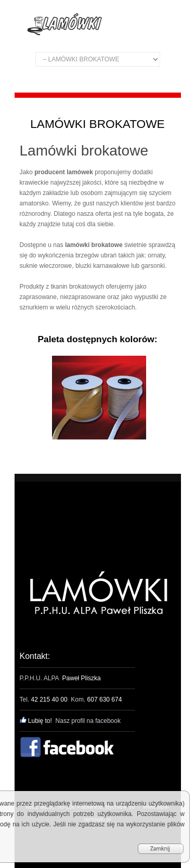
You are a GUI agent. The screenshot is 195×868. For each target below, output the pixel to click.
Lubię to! (36, 721)
